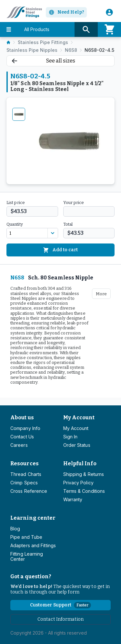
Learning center (33, 518)
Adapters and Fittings (33, 545)
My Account (79, 418)
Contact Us (22, 437)
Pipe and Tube (26, 537)
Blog (15, 529)
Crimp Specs (24, 483)
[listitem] (8, 42)
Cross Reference (29, 491)
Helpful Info (80, 463)
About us (22, 418)
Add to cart (60, 250)
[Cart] (109, 29)
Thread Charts (26, 474)
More (101, 294)
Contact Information (60, 619)
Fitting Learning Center (27, 556)
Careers (19, 445)
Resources (25, 463)
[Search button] (86, 29)
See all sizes (44, 61)
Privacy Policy (78, 483)
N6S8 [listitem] (71, 50)
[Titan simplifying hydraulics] (21, 12)
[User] (109, 12)
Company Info (25, 428)
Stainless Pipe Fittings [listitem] (43, 42)
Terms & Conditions (84, 491)
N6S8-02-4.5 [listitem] (99, 50)
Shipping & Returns (84, 474)
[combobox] (27, 233)
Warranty (73, 499)
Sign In (71, 437)
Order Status (77, 445)
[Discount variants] (53, 233)
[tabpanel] (69, 141)
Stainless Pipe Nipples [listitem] (32, 50)
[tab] (19, 114)
